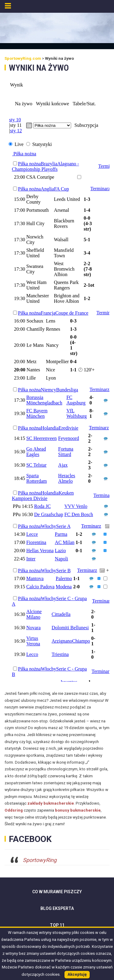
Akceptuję (77, 974)
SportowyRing (40, 860)
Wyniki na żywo (39, 68)
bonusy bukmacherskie (78, 810)
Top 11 (57, 925)
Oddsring (14, 810)
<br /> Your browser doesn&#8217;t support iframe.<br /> (57, 378)
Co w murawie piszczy (57, 892)
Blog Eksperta (57, 908)
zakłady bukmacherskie (51, 803)
